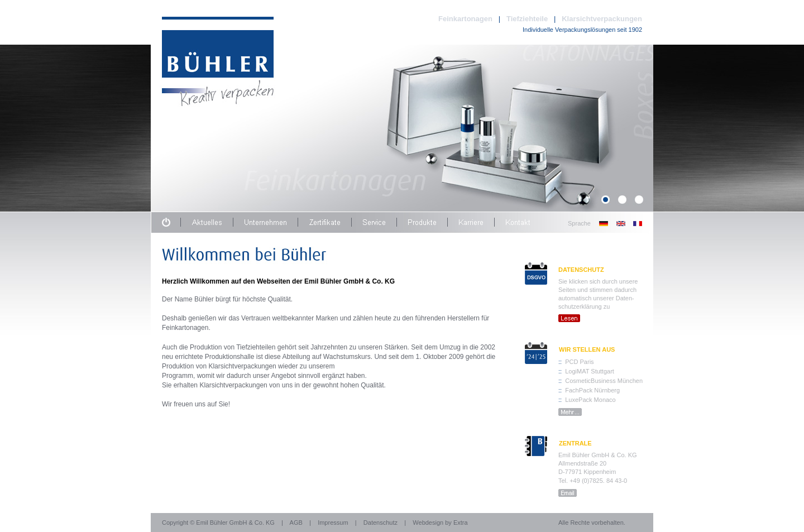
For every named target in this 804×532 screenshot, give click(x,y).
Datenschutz (381, 523)
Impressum (333, 523)
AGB (296, 523)
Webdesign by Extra (440, 523)
